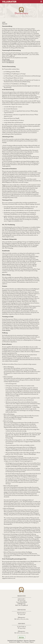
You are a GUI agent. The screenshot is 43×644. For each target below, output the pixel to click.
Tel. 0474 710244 (22, 601)
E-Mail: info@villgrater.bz (8, 61)
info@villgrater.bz (22, 604)
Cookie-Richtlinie (6, 330)
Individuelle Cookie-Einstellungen (15, 641)
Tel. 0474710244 (6, 59)
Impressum (5, 24)
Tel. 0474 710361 (22, 614)
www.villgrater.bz (10, 62)
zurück (4, 22)
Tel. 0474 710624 (21, 628)
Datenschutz (32, 641)
